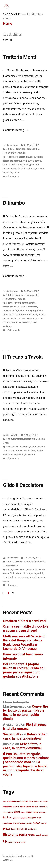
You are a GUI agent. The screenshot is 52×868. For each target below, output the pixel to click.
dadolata (7, 311)
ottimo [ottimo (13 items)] (23, 823)
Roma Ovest (12, 566)
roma (40, 319)
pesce (6, 319)
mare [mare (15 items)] (39, 818)
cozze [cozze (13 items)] (5, 812)
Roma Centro (9, 153)
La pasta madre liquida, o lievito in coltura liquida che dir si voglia (25, 768)
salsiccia (15, 169)
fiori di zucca (27, 161)
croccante (32, 307)
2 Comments (13, 458)
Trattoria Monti (20, 57)
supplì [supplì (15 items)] (39, 835)
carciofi (17, 303)
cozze (16, 569)
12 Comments (13, 330)
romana (7, 322)
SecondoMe (12, 14)
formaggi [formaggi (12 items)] (42, 812)
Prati (33, 451)
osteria (42, 314)
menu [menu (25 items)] (16, 823)
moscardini (32, 314)
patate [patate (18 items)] (29, 823)
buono (9, 303)
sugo (35, 169)
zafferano (8, 326)
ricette (40, 451)
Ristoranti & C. (33, 149)
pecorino (34, 165)
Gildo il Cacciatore (23, 485)
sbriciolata (19, 454)
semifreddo (26, 169)
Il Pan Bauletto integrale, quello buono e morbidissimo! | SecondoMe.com (26, 758)
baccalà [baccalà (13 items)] (25, 801)
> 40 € (9, 439)
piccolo (7, 169)
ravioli (40, 573)
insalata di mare (23, 573)
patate (26, 165)
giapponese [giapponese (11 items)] (17, 818)
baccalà (21, 157)
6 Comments (13, 176)
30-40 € (10, 149)
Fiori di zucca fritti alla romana (25, 727)
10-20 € (10, 562)
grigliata (39, 311)
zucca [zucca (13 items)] (23, 842)
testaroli (26, 322)
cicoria (40, 157)
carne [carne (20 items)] (22, 807)
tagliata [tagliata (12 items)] (45, 835)
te (4, 172)
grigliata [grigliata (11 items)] (24, 818)
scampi (33, 577)
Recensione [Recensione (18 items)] (21, 829)
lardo (5, 314)
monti (12, 165)
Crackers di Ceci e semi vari (24, 621)
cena (9, 447)
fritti (12, 573)
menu (12, 451)
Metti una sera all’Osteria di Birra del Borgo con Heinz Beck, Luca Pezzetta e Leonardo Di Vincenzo (24, 642)
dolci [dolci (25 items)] (17, 812)
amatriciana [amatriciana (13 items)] (11, 801)
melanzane (20, 314)
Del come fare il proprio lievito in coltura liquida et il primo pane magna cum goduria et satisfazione (24, 670)
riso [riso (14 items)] (35, 829)
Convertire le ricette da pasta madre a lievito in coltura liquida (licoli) (26, 713)
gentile (38, 161)
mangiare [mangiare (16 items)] (32, 818)
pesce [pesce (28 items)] (37, 823)
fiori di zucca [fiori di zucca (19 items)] (32, 812)
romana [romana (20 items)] (32, 835)
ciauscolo (31, 157)
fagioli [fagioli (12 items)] (23, 812)
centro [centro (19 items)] (35, 807)
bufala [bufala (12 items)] (36, 801)
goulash (41, 447)
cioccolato (8, 161)
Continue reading (16, 130)
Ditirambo (14, 203)
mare (6, 165)
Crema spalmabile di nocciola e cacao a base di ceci (26, 629)
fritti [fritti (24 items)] (5, 818)
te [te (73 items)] (5, 841)
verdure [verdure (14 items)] (10, 842)
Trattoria (21, 153)
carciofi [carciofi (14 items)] (16, 807)
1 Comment (12, 585)
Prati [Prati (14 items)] (13, 829)
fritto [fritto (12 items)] (10, 818)
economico (33, 569)
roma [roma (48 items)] (23, 834)
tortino (9, 172)
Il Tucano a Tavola (23, 357)
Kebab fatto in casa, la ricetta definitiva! (26, 736)
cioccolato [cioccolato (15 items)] (43, 807)
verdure (32, 454)
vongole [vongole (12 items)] (17, 842)
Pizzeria (19, 562)
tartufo (42, 169)
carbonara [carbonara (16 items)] (7, 807)
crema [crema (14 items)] (11, 812)
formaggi (29, 311)
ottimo (19, 165)
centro (25, 303)
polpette (22, 319)
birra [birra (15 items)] (31, 801)
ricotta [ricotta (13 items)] (30, 829)
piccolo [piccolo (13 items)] (44, 823)
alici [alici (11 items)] (4, 801)
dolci (15, 311)
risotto (11, 577)
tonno (34, 322)
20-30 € (10, 295)
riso (5, 577)
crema (17, 161)
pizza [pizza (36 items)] (7, 828)
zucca (16, 172)
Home (7, 24)
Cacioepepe (12, 145)
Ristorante (20, 149)
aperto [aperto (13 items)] (19, 801)
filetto (21, 311)
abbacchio (11, 157)
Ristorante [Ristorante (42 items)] (11, 835)
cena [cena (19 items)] (28, 807)
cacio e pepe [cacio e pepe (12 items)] (43, 801)
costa (17, 307)
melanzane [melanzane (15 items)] (8, 823)
